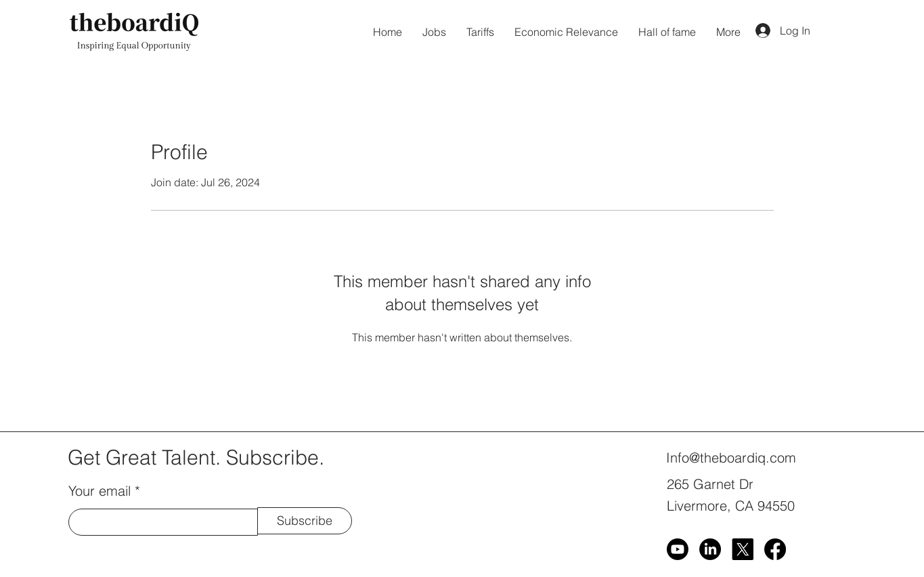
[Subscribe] (305, 521)
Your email (100, 491)
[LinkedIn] (710, 549)
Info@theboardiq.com (731, 457)
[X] (743, 549)
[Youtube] (678, 549)
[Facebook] (775, 549)
